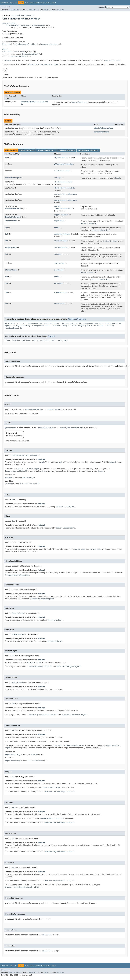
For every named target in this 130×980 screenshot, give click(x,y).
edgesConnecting (62, 234)
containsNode (60, 200)
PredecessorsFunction (26, 44)
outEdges (58, 283)
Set (7, 158)
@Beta (5, 49)
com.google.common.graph (23, 15)
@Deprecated (10, 428)
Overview (5, 3)
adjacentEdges (11, 323)
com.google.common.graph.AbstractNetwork (25, 25)
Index (48, 3)
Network (6, 44)
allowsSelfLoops (62, 171)
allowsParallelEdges (64, 164)
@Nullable (72, 194)
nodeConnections (101, 132)
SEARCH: (102, 7)
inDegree (66, 326)
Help (54, 3)
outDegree (99, 326)
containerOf (19, 52)
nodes (57, 277)
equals (8, 326)
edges (57, 227)
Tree (32, 3)
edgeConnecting (35, 323)
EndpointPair (11, 247)
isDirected (59, 263)
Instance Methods (46, 150)
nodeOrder (59, 270)
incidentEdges (61, 241)
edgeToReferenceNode (104, 128)
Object (51, 336)
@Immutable (7, 52)
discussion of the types (43, 65)
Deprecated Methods (88, 150)
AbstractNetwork (18, 56)
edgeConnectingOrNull (71, 323)
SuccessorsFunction (49, 44)
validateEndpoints (13, 328)
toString (110, 326)
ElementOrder (11, 221)
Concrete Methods (66, 150)
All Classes (5, 7)
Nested (12, 10)
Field (18, 10)
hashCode (56, 326)
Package (13, 3)
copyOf (57, 206)
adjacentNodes (61, 158)
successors (59, 304)
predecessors (60, 292)
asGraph (58, 178)
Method (32, 10)
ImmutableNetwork (30, 54)
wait (54, 340)
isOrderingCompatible (82, 326)
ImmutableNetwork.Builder (33, 102)
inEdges (58, 254)
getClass (26, 340)
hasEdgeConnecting (21, 326)
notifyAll (45, 340)
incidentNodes (61, 247)
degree (23, 323)
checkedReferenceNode (65, 188)
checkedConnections (64, 182)
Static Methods (27, 150)
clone (7, 340)
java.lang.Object (9, 23)
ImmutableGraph (12, 178)
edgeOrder (59, 221)
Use (27, 3)
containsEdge (60, 194)
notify (35, 340)
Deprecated (40, 3)
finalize (16, 340)
